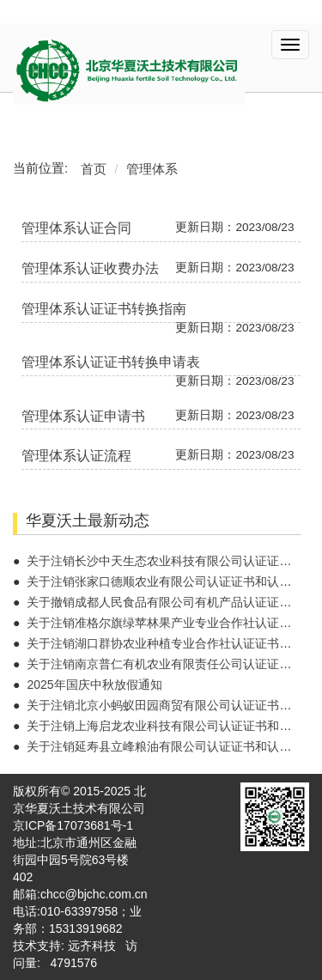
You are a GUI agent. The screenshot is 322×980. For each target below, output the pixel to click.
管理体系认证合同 (76, 228)
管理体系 (152, 169)
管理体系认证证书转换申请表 (111, 362)
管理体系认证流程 (76, 456)
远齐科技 (92, 946)
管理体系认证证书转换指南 (104, 309)
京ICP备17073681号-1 (73, 825)
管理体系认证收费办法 (90, 268)
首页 (94, 169)
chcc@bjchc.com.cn (94, 894)
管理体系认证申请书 (83, 416)
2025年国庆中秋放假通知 (94, 685)
